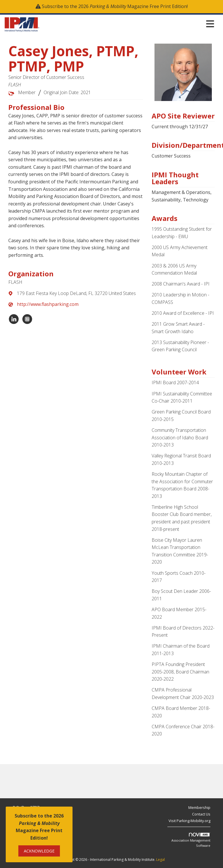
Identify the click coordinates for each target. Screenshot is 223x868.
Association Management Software (191, 840)
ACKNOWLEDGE (39, 851)
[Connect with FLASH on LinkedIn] (14, 319)
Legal (161, 860)
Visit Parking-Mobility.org (189, 821)
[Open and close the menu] (128, 24)
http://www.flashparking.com (48, 304)
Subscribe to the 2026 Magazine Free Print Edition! (115, 6)
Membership (199, 807)
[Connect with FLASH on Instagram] (27, 319)
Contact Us (201, 814)
